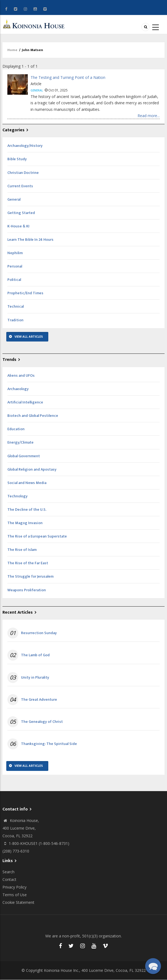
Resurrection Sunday (39, 633)
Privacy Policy (14, 887)
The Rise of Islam (22, 550)
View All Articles (29, 337)
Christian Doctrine (23, 173)
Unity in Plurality (35, 678)
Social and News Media (27, 483)
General (37, 90)
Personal (15, 266)
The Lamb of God (35, 655)
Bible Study (17, 159)
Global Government (24, 456)
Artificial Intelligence (25, 402)
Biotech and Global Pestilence (33, 416)
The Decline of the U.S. (27, 510)
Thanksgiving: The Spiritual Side (49, 744)
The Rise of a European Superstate (37, 536)
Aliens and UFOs (21, 375)
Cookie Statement (18, 902)
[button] (153, 966)
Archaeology (18, 389)
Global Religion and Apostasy (32, 469)
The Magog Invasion (25, 523)
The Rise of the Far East (28, 563)
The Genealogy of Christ (42, 722)
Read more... (149, 116)
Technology (17, 496)
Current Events (20, 186)
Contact (9, 879)
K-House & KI (18, 226)
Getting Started (21, 213)
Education (16, 429)
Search (8, 872)
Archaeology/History (25, 146)
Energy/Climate (20, 442)
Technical (16, 306)
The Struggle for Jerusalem (30, 576)
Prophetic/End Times (25, 293)
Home (12, 50)
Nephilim (15, 253)
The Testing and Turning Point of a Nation (68, 77)
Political (14, 280)
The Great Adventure (39, 700)
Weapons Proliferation (27, 590)
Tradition (15, 320)
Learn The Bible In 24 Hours (30, 240)
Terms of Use (15, 895)
